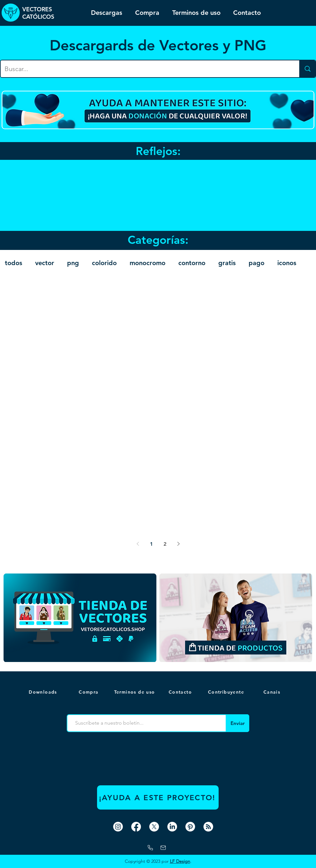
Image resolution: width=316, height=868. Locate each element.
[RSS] (208, 827)
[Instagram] (118, 827)
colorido (104, 263)
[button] (272, 692)
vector (45, 263)
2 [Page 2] (165, 544)
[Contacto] (181, 692)
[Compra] (89, 692)
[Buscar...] (145, 69)
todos (14, 263)
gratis (227, 263)
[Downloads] (44, 692)
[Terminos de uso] (135, 692)
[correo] (163, 848)
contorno (192, 263)
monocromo (148, 263)
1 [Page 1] (151, 544)
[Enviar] (237, 723)
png (73, 263)
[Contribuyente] (227, 692)
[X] (154, 827)
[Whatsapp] (150, 848)
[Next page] (178, 544)
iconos (287, 263)
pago (257, 263)
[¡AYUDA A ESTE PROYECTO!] (158, 797)
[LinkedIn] (172, 827)
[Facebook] (136, 827)
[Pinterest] (190, 827)
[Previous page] (138, 544)
